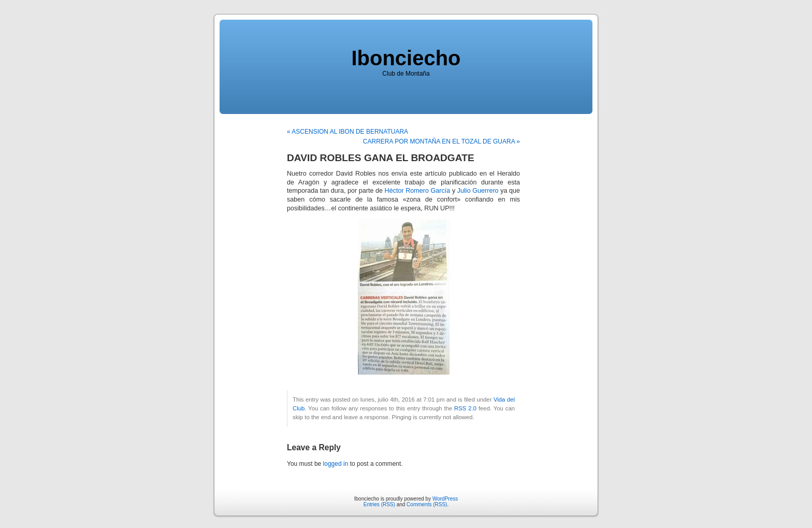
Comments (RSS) (427, 504)
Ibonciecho (406, 58)
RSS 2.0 (465, 408)
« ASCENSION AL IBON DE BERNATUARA (347, 132)
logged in (336, 464)
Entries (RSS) (379, 504)
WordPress (445, 499)
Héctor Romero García (418, 191)
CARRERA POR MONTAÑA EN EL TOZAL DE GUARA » (441, 141)
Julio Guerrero (478, 191)
